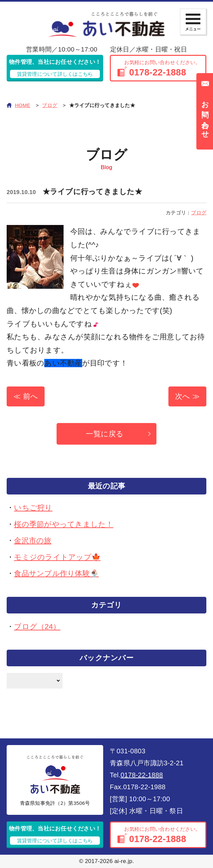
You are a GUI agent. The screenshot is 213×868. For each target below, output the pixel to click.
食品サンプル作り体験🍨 (56, 573)
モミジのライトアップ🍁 (57, 557)
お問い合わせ (205, 116)
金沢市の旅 (33, 541)
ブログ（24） (37, 627)
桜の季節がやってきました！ (64, 524)
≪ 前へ (26, 396)
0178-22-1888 (142, 775)
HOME (23, 105)
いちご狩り (33, 508)
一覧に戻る (105, 434)
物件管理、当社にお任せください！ (55, 68)
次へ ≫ (187, 396)
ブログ (50, 105)
